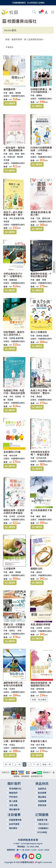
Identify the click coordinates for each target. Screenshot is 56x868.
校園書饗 (42, 801)
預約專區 (13, 828)
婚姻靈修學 (9, 89)
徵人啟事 (13, 801)
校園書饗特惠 (15, 820)
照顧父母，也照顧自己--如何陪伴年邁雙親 (14, 627)
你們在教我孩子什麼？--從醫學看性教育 (14, 276)
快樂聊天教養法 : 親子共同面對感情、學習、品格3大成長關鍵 (41, 93)
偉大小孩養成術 (39, 332)
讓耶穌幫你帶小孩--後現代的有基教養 (14, 684)
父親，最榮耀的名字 (14, 741)
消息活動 (13, 805)
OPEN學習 (42, 832)
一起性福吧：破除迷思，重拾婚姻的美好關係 (14, 150)
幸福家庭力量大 (39, 741)
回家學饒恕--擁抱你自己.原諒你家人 (14, 333)
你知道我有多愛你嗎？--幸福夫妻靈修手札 (41, 454)
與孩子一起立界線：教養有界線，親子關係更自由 (14, 215)
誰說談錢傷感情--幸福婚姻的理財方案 (41, 684)
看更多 (9, 47)
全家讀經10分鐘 (12, 452)
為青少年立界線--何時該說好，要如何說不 (41, 393)
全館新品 (42, 789)
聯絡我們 (13, 793)
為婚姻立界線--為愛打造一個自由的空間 (14, 392)
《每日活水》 (43, 824)
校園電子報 (42, 820)
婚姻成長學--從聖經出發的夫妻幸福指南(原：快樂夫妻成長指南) (14, 514)
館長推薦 (42, 793)
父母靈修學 (9, 568)
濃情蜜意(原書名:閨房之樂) (41, 213)
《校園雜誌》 (43, 828)
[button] (34, 12)
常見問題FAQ (15, 789)
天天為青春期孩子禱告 (41, 511)
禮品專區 (42, 797)
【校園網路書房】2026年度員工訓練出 (28, 3)
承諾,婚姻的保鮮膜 (40, 624)
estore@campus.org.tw (32, 843)
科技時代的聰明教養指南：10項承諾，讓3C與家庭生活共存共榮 (41, 151)
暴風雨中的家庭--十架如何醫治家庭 (41, 275)
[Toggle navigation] (53, 12)
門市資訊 (13, 797)
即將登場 (42, 805)
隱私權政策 (14, 809)
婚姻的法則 (36, 568)
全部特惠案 (14, 824)
